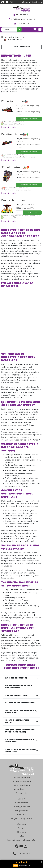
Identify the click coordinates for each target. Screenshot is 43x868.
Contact (21, 800)
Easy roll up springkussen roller (22, 842)
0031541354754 (21, 15)
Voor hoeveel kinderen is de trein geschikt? (18, 688)
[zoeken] (19, 30)
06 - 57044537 (21, 24)
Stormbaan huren (22, 787)
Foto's (21, 838)
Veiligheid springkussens (22, 820)
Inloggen (26, 2)
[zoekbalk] (9, 30)
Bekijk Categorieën (21, 47)
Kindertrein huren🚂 (15, 102)
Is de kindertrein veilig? (16, 697)
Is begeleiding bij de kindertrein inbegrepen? (20, 752)
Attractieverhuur (17, 37)
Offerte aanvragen (29, 119)
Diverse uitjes (22, 795)
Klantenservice (22, 804)
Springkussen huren (22, 783)
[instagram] (11, 2)
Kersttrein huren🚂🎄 (15, 135)
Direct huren (33, 213)
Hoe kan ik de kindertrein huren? (17, 723)
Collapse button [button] (41, 862)
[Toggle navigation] (40, 30)
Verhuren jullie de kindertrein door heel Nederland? (20, 733)
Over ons (21, 826)
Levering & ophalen (22, 808)
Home (4, 37)
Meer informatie (9, 127)
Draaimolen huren (13, 201)
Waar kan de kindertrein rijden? (20, 705)
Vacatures (21, 816)
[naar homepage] (22, 9)
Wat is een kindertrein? (16, 680)
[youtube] (7, 2)
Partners (21, 830)
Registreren (37, 2)
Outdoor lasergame (22, 779)
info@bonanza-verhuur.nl (21, 19)
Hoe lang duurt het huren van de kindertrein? (20, 713)
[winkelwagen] (35, 30)
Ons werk (21, 834)
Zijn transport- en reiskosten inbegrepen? (19, 742)
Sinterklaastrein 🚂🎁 (15, 168)
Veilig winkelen (22, 812)
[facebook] (3, 2)
